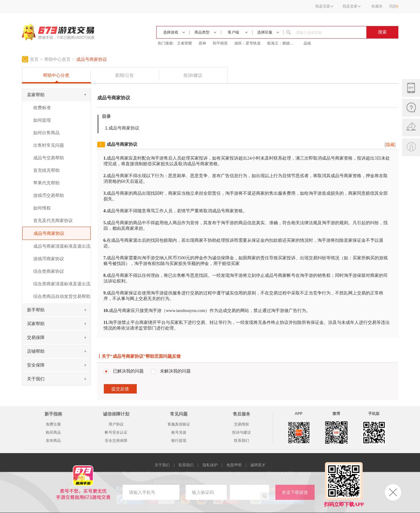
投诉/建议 (193, 75)
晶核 (307, 43)
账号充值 (179, 432)
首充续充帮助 (46, 170)
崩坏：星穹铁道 (247, 43)
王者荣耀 (184, 43)
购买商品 (53, 432)
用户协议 (116, 424)
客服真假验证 (179, 424)
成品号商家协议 (92, 59)
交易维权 (242, 424)
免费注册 (53, 424)
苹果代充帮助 (46, 183)
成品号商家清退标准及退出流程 (62, 246)
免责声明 (234, 465)
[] (390, 145)
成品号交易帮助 (49, 158)
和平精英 (220, 43)
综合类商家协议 (49, 271)
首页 (34, 59)
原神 (202, 43)
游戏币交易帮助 (49, 195)
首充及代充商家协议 (53, 220)
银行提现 (179, 441)
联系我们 (242, 441)
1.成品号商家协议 (122, 128)
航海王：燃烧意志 (282, 43)
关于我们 (162, 465)
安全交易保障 (116, 441)
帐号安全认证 (116, 432)
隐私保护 (210, 465)
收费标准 (42, 108)
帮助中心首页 (57, 59)
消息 (394, 6)
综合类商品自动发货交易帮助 (62, 296)
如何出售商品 (46, 133)
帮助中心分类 (56, 75)
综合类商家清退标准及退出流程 (62, 284)
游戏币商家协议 (49, 259)
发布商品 (53, 441)
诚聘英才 (258, 465)
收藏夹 (377, 6)
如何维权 (42, 208)
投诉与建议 (242, 432)
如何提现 (42, 120)
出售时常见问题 (49, 145)
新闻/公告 (125, 75)
